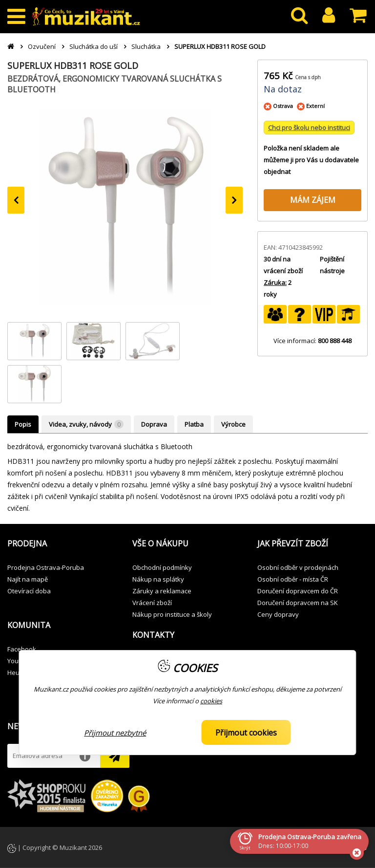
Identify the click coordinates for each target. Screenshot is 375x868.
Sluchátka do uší (94, 46)
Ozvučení (42, 46)
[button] (62, 544)
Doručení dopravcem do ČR (298, 591)
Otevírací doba (29, 591)
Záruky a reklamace (162, 591)
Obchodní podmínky (162, 567)
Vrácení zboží (152, 603)
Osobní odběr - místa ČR (293, 579)
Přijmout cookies (246, 733)
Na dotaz (283, 89)
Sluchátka (146, 46)
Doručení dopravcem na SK (298, 603)
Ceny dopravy (278, 614)
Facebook (22, 649)
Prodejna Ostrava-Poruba (46, 567)
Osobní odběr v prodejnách (298, 567)
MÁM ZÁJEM (313, 200)
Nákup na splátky (158, 579)
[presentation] (16, 200)
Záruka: (275, 282)
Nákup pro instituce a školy (172, 614)
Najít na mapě (28, 579)
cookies (211, 701)
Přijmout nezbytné (115, 733)
